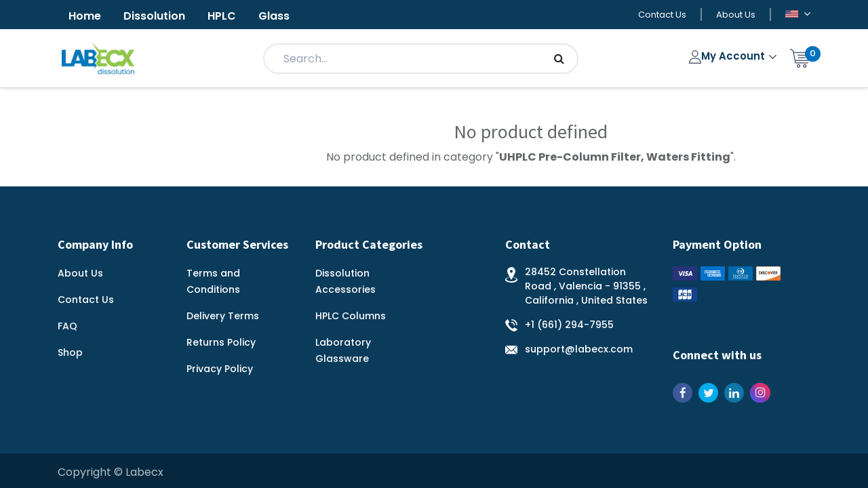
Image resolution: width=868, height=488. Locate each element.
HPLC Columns (351, 316)
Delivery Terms (223, 316)
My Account (729, 56)
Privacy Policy (220, 369)
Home (85, 16)
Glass (274, 16)
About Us (736, 15)
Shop (70, 352)
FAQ (67, 326)
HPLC (222, 16)
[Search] (559, 59)
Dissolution (154, 16)
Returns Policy (221, 342)
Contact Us (662, 15)
